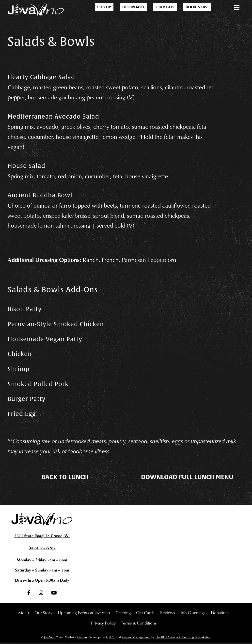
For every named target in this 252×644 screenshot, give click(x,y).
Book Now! (197, 7)
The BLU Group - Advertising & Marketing (183, 639)
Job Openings (193, 614)
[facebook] (29, 593)
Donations (220, 614)
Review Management (136, 639)
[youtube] (54, 593)
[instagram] (41, 593)
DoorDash (133, 7)
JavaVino (50, 639)
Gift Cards (145, 614)
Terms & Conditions (139, 624)
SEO (111, 639)
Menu (24, 614)
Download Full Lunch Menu (187, 478)
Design (82, 639)
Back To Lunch (65, 478)
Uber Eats (165, 7)
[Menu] (237, 6)
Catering (123, 614)
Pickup (104, 7)
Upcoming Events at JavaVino (84, 614)
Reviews (168, 614)
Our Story (43, 614)
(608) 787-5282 (42, 549)
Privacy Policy (103, 624)
